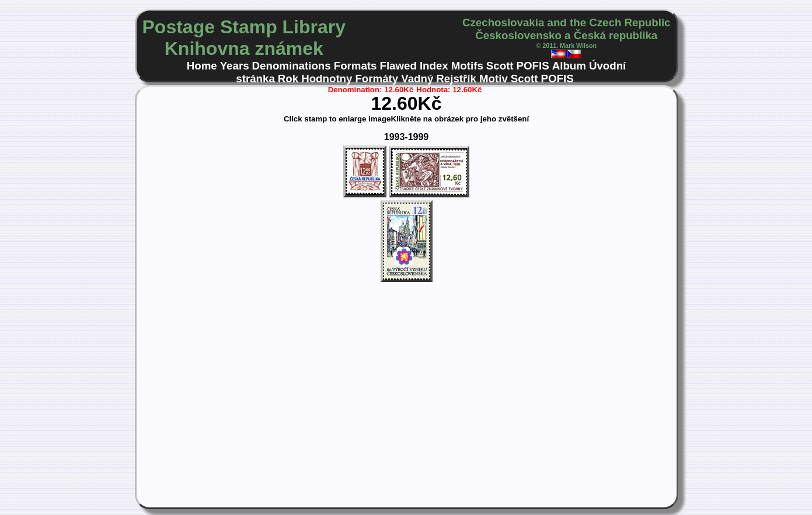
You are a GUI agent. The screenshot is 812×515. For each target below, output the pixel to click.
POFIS (533, 66)
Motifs (467, 66)
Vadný (417, 79)
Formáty (377, 79)
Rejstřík (456, 79)
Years (235, 66)
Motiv (494, 79)
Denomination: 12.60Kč (371, 90)
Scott (500, 66)
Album (569, 66)
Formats (356, 66)
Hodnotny (327, 79)
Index (434, 66)
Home (202, 66)
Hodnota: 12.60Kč (449, 90)
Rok (288, 79)
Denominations (292, 66)
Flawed (398, 66)
